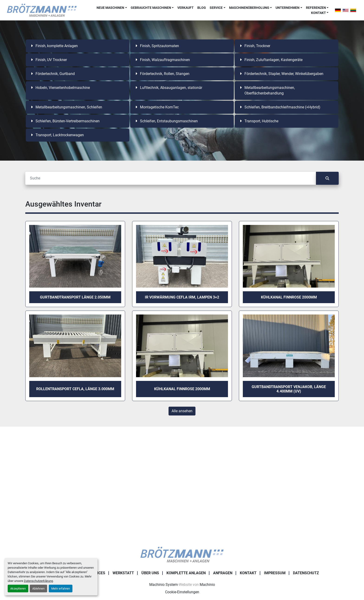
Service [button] (216, 8)
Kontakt (318, 13)
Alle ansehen (182, 411)
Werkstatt (123, 573)
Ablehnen (38, 589)
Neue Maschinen (110, 8)
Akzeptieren (18, 589)
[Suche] (171, 178)
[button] (112, 8)
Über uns (150, 573)
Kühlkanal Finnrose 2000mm (289, 297)
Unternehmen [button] (288, 8)
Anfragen (223, 573)
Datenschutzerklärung (38, 581)
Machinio (207, 585)
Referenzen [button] (316, 8)
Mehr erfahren (61, 589)
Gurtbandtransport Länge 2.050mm (75, 297)
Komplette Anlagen (186, 573)
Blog (202, 8)
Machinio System (164, 585)
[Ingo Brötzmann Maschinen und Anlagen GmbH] (182, 554)
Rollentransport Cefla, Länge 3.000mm (75, 389)
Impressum (275, 573)
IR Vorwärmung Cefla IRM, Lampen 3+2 (182, 297)
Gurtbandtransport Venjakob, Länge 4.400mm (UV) (289, 389)
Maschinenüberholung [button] (249, 8)
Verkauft (185, 8)
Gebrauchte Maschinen (151, 8)
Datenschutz (306, 573)
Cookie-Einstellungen (182, 592)
